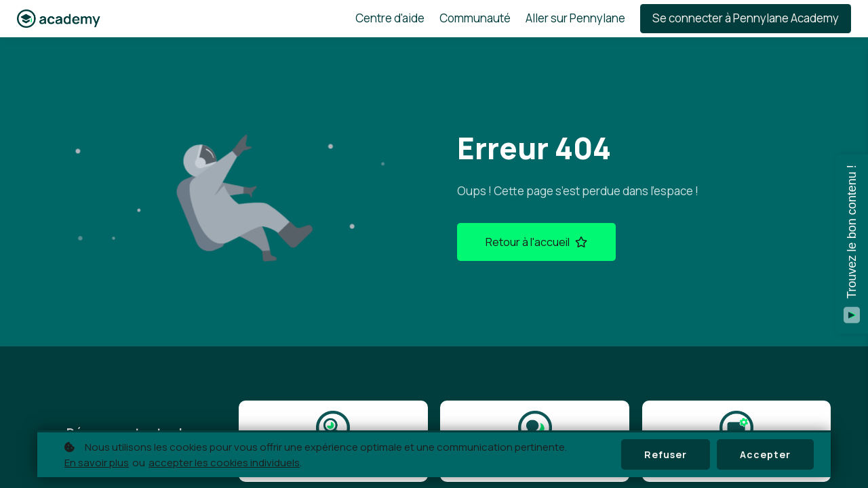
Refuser (666, 454)
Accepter (765, 454)
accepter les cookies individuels (224, 463)
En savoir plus (97, 463)
